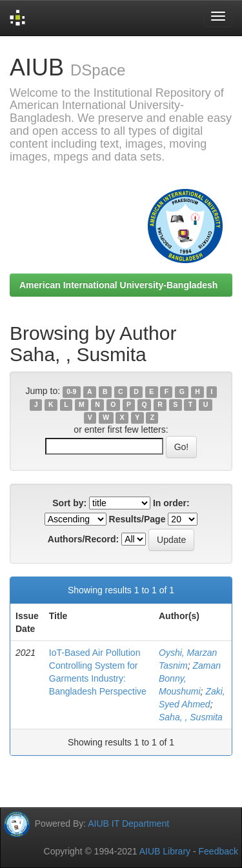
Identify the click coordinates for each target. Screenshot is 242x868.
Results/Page (137, 519)
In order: (171, 503)
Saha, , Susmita (191, 717)
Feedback (218, 851)
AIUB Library (165, 851)
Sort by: (69, 503)
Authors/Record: (83, 539)
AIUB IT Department (128, 824)
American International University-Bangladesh (118, 285)
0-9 (71, 391)
